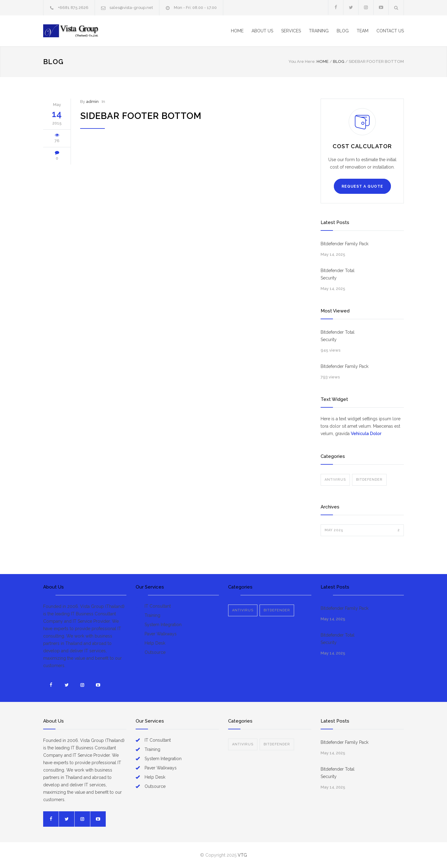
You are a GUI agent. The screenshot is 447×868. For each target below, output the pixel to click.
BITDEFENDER (369, 480)
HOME (237, 31)
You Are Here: (302, 61)
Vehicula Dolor (366, 434)
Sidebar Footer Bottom (141, 116)
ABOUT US (262, 31)
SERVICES (291, 31)
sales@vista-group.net (131, 8)
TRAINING (319, 31)
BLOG (343, 31)
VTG (242, 855)
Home (323, 61)
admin (92, 102)
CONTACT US (390, 31)
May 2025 (362, 530)
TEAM (363, 31)
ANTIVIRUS (335, 480)
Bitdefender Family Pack (344, 244)
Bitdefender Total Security (338, 274)
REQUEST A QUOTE (362, 186)
